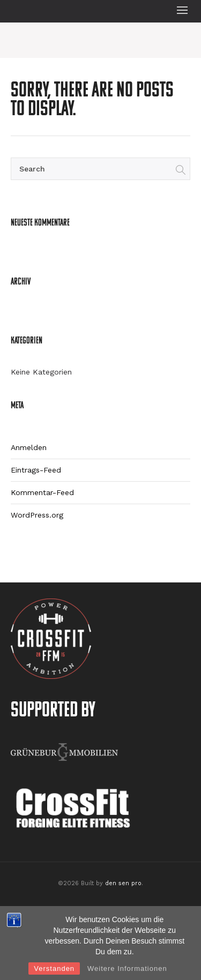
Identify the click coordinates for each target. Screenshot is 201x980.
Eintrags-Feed (36, 470)
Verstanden (54, 968)
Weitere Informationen (127, 968)
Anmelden (29, 447)
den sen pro (123, 883)
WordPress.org (37, 515)
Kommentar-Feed (42, 492)
